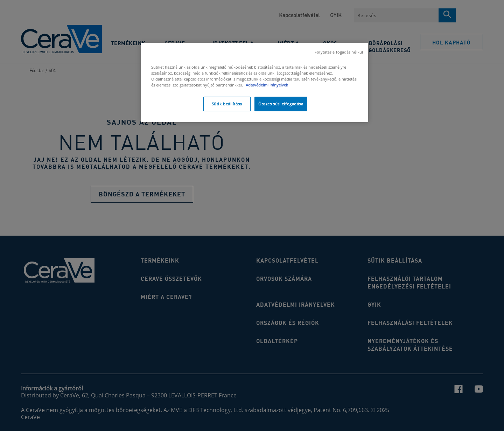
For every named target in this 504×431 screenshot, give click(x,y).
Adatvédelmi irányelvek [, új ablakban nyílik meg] (266, 85)
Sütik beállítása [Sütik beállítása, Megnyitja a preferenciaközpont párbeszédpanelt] (227, 104)
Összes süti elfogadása (281, 104)
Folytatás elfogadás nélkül (339, 52)
